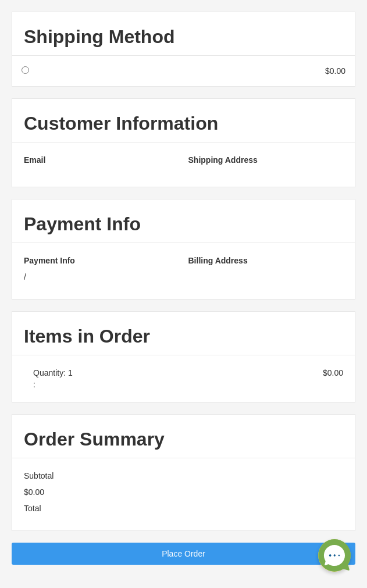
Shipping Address (223, 160)
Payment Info (49, 261)
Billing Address (218, 261)
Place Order (183, 554)
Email (35, 160)
